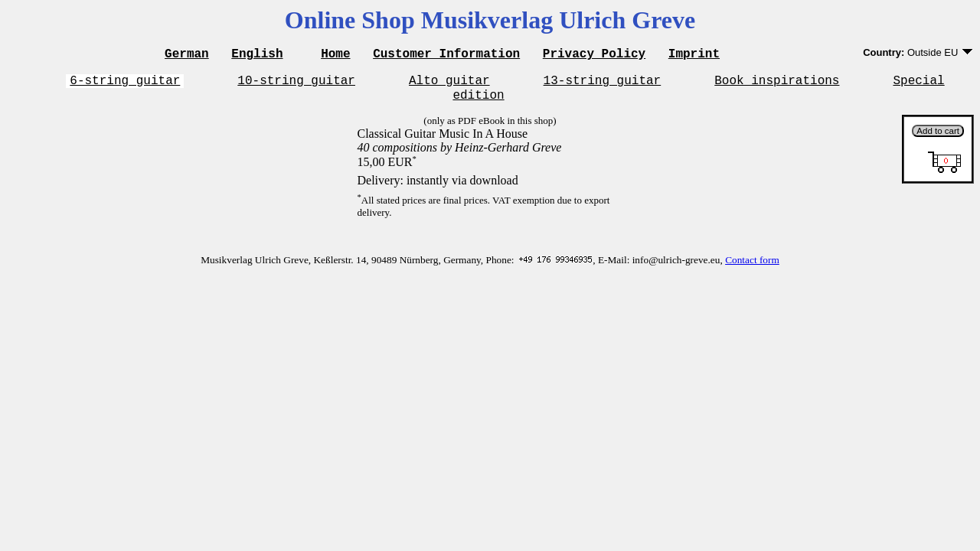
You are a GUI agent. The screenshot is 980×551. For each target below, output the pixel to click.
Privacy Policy (594, 55)
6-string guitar (125, 84)
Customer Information (446, 55)
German (187, 55)
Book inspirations (777, 84)
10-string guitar (296, 84)
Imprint (694, 55)
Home (335, 55)
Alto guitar (449, 84)
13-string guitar (603, 84)
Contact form (752, 267)
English (257, 55)
